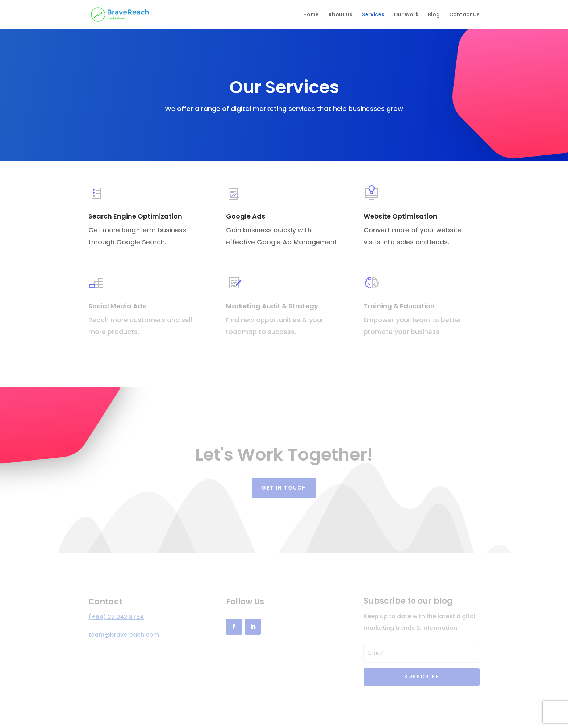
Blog (434, 15)
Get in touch (284, 488)
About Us (340, 15)
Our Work (406, 15)
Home (311, 15)
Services (373, 15)
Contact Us (464, 15)
